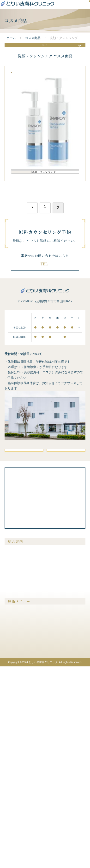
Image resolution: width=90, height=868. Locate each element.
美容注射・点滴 (57, 794)
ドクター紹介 (16, 748)
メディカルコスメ (59, 829)
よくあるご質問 (17, 755)
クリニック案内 (17, 762)
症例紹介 (13, 741)
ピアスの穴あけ (57, 808)
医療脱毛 (13, 794)
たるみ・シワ (16, 815)
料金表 (52, 734)
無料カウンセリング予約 (45, 436)
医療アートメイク (18, 835)
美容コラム (54, 741)
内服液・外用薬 (57, 822)
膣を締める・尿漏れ (60, 801)
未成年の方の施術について (24, 769)
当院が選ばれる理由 (20, 734)
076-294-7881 (50, 424)
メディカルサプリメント (63, 815)
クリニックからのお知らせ (65, 748)
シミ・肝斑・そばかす (21, 808)
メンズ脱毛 (14, 801)
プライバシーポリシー (62, 762)
